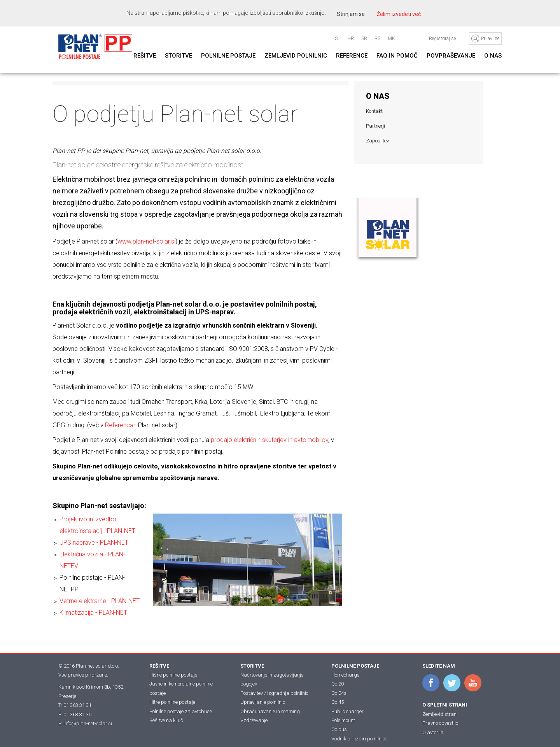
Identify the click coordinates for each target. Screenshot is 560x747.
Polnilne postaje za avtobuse (181, 711)
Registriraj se (443, 39)
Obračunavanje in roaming (270, 711)
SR (364, 39)
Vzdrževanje (254, 720)
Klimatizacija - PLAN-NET (93, 613)
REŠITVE (159, 666)
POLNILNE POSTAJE (355, 666)
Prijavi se (490, 39)
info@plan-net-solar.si (88, 723)
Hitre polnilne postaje (172, 702)
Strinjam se (351, 14)
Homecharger (346, 675)
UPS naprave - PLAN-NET (94, 543)
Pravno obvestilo (440, 723)
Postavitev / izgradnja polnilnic (274, 693)
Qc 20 (338, 684)
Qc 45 (338, 702)
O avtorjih (433, 732)
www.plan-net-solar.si (146, 241)
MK (391, 39)
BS (377, 39)
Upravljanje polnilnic (263, 702)
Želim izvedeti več (399, 14)
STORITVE (252, 666)
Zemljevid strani (440, 714)
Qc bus (339, 729)
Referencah (121, 425)
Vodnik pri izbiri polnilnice (359, 739)
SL (337, 39)
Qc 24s (339, 693)
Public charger (347, 711)
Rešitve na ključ (166, 720)
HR (351, 39)
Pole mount (343, 720)
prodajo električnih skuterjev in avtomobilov (269, 440)
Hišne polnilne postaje (173, 675)
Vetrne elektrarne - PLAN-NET (100, 601)
